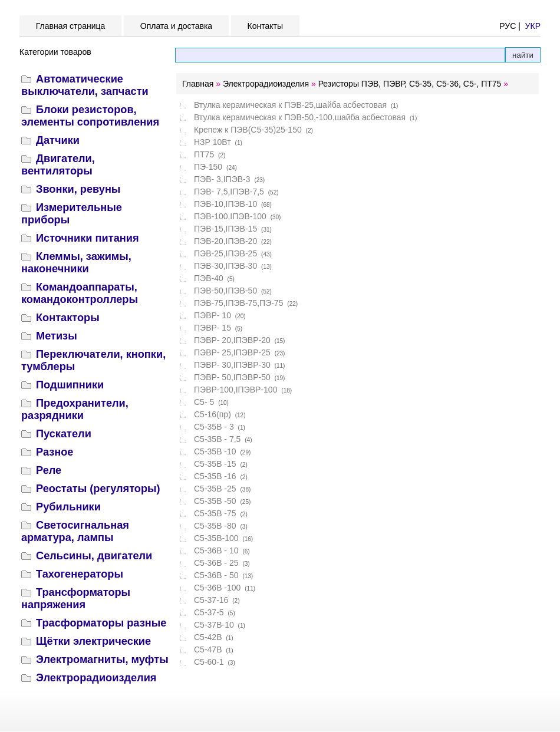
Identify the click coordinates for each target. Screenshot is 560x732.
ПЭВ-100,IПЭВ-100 (230, 216)
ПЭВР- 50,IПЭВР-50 (232, 377)
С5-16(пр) (213, 414)
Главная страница (70, 26)
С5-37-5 (209, 612)
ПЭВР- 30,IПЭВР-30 (232, 365)
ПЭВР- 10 (213, 315)
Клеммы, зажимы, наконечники (76, 263)
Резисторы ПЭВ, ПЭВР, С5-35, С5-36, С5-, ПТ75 (410, 84)
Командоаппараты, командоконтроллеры (80, 293)
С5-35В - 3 (214, 427)
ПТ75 (204, 154)
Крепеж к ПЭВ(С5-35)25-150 (248, 130)
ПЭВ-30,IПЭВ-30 (225, 266)
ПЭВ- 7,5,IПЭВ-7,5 (229, 192)
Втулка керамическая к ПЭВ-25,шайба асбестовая (290, 105)
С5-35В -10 (215, 451)
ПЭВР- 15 (213, 328)
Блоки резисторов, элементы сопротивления (90, 116)
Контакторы (68, 318)
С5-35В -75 (215, 513)
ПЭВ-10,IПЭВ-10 (225, 204)
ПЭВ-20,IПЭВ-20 (225, 241)
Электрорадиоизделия (96, 678)
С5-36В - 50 (216, 575)
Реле (49, 470)
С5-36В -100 (217, 588)
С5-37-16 (211, 600)
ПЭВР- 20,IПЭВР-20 (232, 340)
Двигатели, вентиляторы (58, 165)
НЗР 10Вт (213, 142)
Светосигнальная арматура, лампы (75, 531)
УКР (533, 26)
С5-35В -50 (215, 501)
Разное (55, 452)
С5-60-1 (209, 662)
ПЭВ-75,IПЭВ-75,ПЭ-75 (238, 303)
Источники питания (88, 238)
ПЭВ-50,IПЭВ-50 (225, 291)
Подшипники (70, 385)
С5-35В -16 (215, 476)
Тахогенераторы (80, 574)
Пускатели (64, 434)
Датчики (58, 140)
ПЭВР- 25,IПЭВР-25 (232, 352)
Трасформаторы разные (101, 623)
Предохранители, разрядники (75, 409)
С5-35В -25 (215, 489)
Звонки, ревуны (78, 189)
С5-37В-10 (214, 625)
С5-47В (208, 649)
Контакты (265, 26)
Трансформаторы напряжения (76, 599)
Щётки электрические (93, 641)
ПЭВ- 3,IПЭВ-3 (222, 179)
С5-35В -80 (215, 526)
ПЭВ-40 (209, 278)
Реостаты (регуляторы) (98, 489)
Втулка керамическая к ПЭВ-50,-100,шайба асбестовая (300, 117)
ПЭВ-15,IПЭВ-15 (225, 229)
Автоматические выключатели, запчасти (85, 85)
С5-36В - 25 (216, 563)
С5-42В (208, 637)
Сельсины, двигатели (94, 556)
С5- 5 (204, 402)
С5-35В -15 (215, 464)
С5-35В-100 (216, 538)
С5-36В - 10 (216, 550)
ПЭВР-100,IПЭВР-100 (235, 390)
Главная (198, 84)
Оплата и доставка (176, 26)
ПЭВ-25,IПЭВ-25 (225, 253)
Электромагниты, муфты (102, 660)
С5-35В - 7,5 (217, 439)
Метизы (57, 336)
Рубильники (68, 507)
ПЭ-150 (208, 167)
